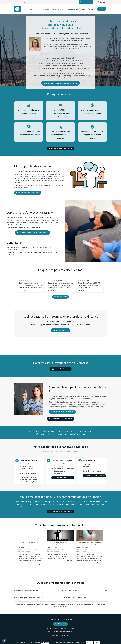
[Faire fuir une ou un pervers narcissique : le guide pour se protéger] (32, 535)
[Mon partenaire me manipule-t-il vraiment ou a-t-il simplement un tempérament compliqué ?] (61, 535)
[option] (60, 285)
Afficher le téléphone (29, 473)
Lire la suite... (23, 290)
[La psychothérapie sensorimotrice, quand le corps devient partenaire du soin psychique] (90, 535)
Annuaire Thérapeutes (67, 642)
